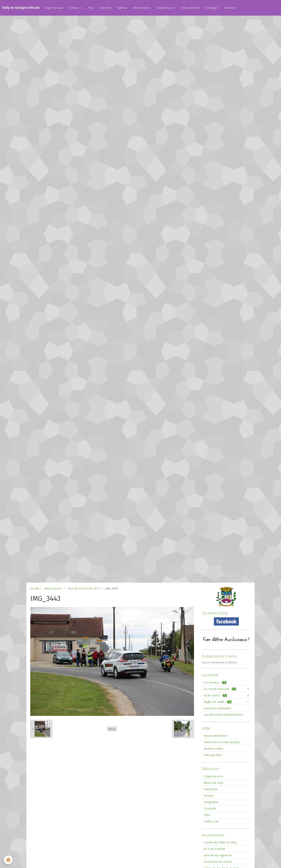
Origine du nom (213, 776)
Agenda (122, 8)
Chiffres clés (211, 821)
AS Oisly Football (214, 849)
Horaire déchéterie (215, 736)
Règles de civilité (218, 702)
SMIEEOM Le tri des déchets (222, 742)
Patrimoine (211, 789)
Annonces (230, 8)
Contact (74, 8)
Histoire (209, 796)
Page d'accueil (54, 8)
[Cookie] (8, 860)
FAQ (91, 8)
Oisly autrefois (191, 8)
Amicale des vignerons (218, 855)
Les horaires (215, 682)
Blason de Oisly (213, 783)
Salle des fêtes (213, 755)
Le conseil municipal (220, 689)
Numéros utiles (213, 749)
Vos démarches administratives (223, 715)
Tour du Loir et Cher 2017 (84, 588)
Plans (207, 815)
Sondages (212, 8)
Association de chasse (218, 862)
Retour (112, 729)
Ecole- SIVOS (215, 695)
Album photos (142, 8)
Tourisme (210, 808)
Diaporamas (165, 8)
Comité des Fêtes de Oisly (220, 842)
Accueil (35, 588)
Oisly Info (105, 8)
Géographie (211, 802)
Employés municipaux (217, 708)
